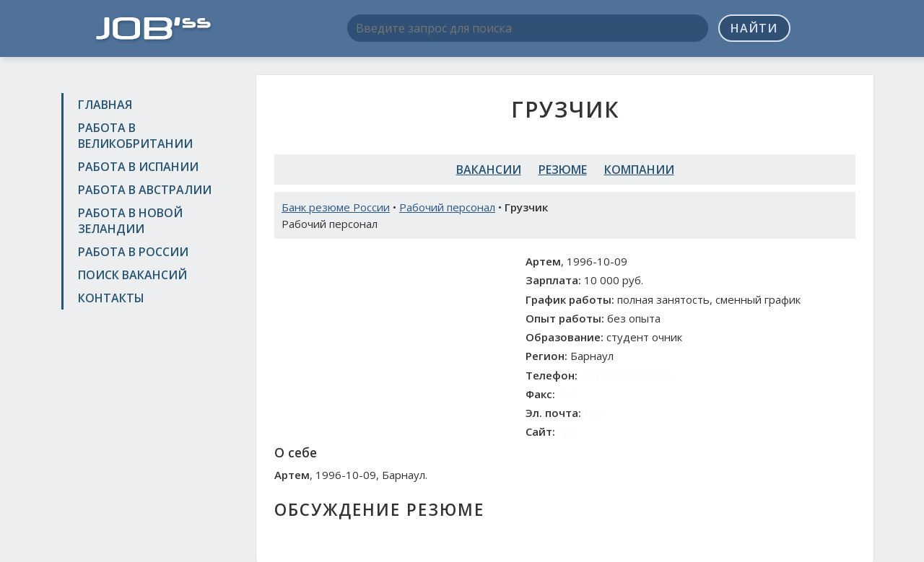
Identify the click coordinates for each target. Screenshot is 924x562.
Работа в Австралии (145, 190)
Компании (639, 170)
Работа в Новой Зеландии (130, 221)
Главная (105, 105)
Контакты (111, 298)
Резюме (563, 170)
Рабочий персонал (447, 207)
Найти (754, 28)
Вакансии (489, 170)
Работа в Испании (138, 167)
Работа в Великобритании (135, 136)
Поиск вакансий (132, 275)
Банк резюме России (336, 207)
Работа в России (133, 252)
